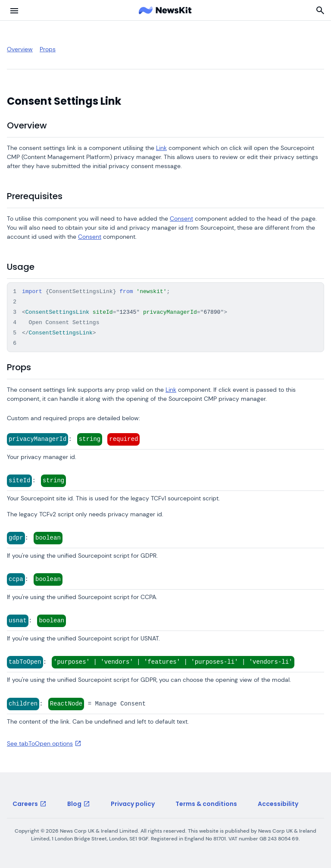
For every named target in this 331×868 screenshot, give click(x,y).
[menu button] (14, 11)
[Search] (320, 10)
